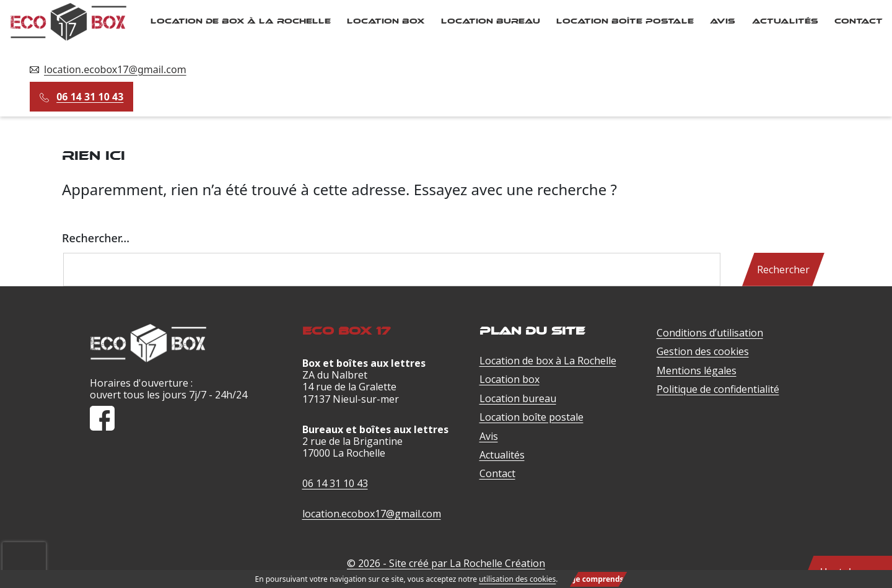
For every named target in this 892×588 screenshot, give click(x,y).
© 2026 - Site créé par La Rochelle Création (446, 563)
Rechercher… (96, 238)
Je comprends (599, 579)
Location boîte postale (625, 21)
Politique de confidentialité (718, 389)
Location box (386, 21)
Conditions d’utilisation (710, 333)
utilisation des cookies (517, 579)
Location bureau (491, 21)
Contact (859, 21)
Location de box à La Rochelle (241, 21)
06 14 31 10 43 (90, 97)
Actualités (785, 21)
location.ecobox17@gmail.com (115, 69)
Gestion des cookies (703, 351)
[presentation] (24, 548)
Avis (723, 21)
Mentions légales (697, 371)
